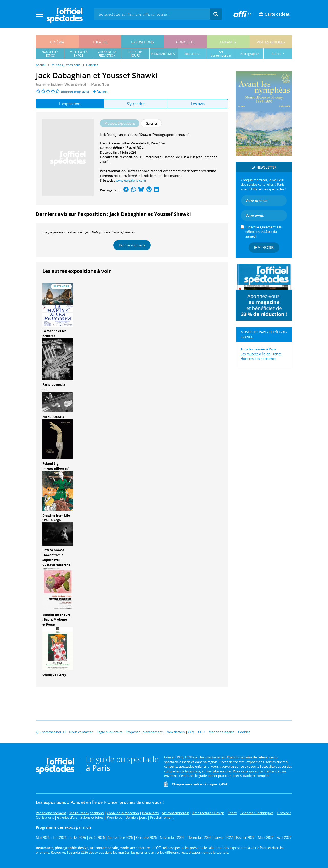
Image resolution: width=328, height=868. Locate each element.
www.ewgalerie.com (131, 180)
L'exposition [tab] (70, 104)
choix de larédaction (107, 54)
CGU (201, 732)
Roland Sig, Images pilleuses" (56, 466)
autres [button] (277, 54)
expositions (143, 42)
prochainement (164, 54)
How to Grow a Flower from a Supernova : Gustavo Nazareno (56, 557)
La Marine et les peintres (54, 333)
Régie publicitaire (110, 732)
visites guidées (271, 42)
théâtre (100, 42)
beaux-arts (193, 54)
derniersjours (136, 54)
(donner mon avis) (75, 92)
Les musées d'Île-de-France (261, 354)
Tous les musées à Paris (258, 349)
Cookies (244, 732)
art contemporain (221, 54)
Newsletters (176, 732)
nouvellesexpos (50, 54)
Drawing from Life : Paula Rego (56, 518)
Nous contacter (81, 732)
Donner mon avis (132, 245)
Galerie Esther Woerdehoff (129, 143)
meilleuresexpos (79, 54)
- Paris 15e (72, 84)
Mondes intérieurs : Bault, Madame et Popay (56, 620)
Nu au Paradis (53, 417)
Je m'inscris (264, 248)
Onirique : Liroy (54, 675)
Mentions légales (221, 732)
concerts (185, 42)
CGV (191, 732)
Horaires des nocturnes (258, 359)
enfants (228, 42)
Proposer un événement (144, 732)
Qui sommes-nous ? (51, 732)
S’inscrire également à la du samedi (264, 232)
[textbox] (152, 14)
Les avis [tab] (198, 104)
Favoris (100, 92)
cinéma (57, 42)
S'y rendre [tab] (136, 104)
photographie (249, 54)
